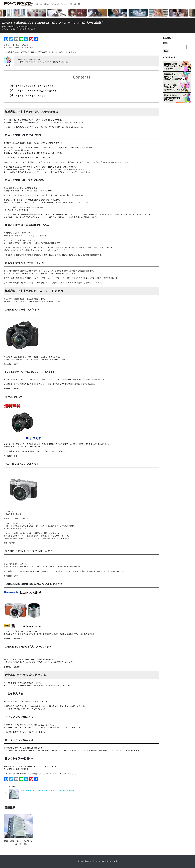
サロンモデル (77, 13)
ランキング (138, 13)
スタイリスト (118, 13)
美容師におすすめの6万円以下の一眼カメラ (36, 91)
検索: (165, 43)
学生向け (57, 13)
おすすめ (26, 29)
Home (39, 4)
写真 (158, 13)
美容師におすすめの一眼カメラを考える (35, 86)
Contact (65, 4)
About (47, 4)
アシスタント (16, 13)
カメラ (33, 29)
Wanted (55, 4)
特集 (37, 13)
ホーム (97, 13)
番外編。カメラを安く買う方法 (31, 95)
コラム (179, 13)
